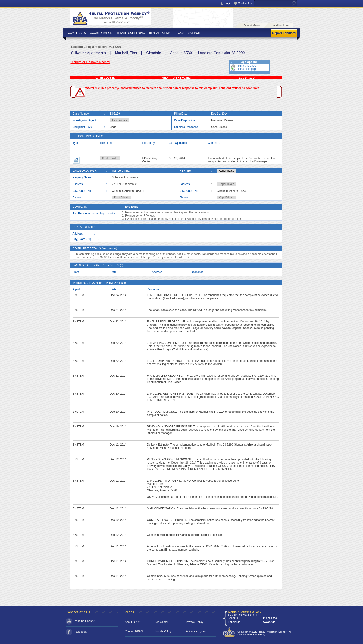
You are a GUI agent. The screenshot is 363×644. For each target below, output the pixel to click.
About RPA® (133, 622)
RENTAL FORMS (160, 33)
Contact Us (245, 3)
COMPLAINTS (77, 33)
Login (228, 3)
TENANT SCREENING (131, 33)
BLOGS (179, 33)
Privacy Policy (195, 622)
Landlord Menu (281, 25)
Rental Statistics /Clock (245, 612)
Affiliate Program (196, 631)
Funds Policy (163, 631)
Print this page (247, 66)
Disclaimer (162, 622)
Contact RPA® (134, 631)
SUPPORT (195, 33)
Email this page (248, 69)
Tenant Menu (252, 25)
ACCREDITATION (101, 33)
